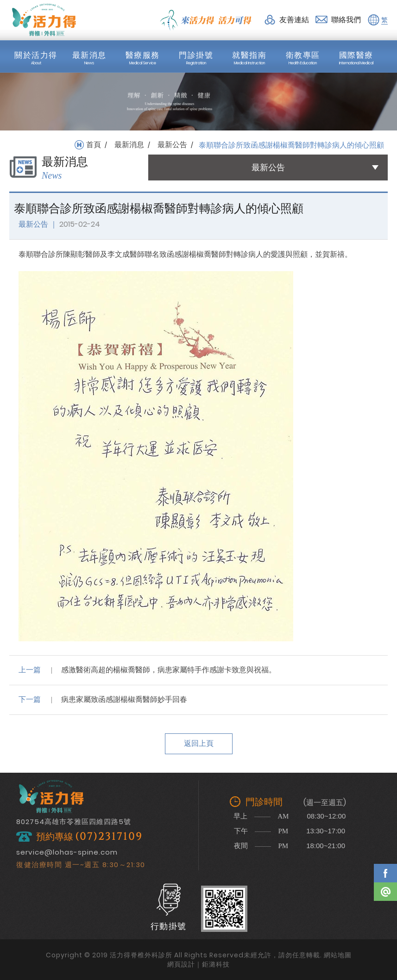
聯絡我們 (346, 20)
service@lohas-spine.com (67, 852)
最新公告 (172, 145)
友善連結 (294, 20)
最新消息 (129, 145)
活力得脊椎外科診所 (44, 20)
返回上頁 (199, 743)
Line (385, 892)
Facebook (385, 873)
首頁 (94, 145)
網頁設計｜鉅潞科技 (198, 964)
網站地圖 (338, 955)
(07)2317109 (109, 837)
